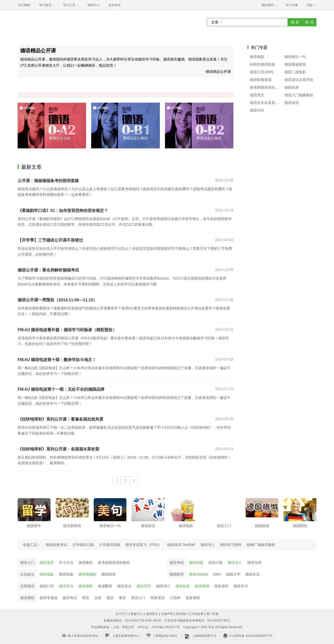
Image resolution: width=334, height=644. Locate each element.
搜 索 (295, 22)
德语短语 (183, 586)
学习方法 (66, 563)
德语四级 (196, 563)
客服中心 (137, 614)
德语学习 (241, 586)
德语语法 (124, 586)
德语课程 (27, 598)
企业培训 (114, 5)
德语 (110, 598)
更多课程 (193, 598)
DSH (217, 574)
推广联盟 (212, 614)
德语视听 (86, 586)
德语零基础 (49, 598)
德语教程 (86, 563)
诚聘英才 (152, 614)
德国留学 (177, 574)
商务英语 (158, 598)
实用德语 (27, 586)
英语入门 (138, 598)
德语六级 (216, 563)
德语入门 (27, 563)
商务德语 (221, 586)
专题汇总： (32, 545)
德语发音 (47, 563)
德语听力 (66, 586)
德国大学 (233, 574)
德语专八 (235, 563)
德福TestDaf (199, 574)
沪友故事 (197, 614)
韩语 (86, 598)
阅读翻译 (105, 586)
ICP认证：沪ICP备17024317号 (158, 627)
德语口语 (47, 586)
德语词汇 (163, 586)
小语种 (175, 598)
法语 (98, 598)
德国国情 (109, 574)
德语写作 (144, 586)
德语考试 (177, 563)
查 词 (309, 22)
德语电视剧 (87, 574)
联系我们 (182, 614)
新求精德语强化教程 (114, 563)
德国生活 (253, 574)
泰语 (122, 598)
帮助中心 (93, 5)
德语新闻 (202, 586)
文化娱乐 (27, 574)
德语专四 (254, 563)
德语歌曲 (66, 574)
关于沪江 (122, 614)
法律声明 (167, 614)
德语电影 (47, 574)
